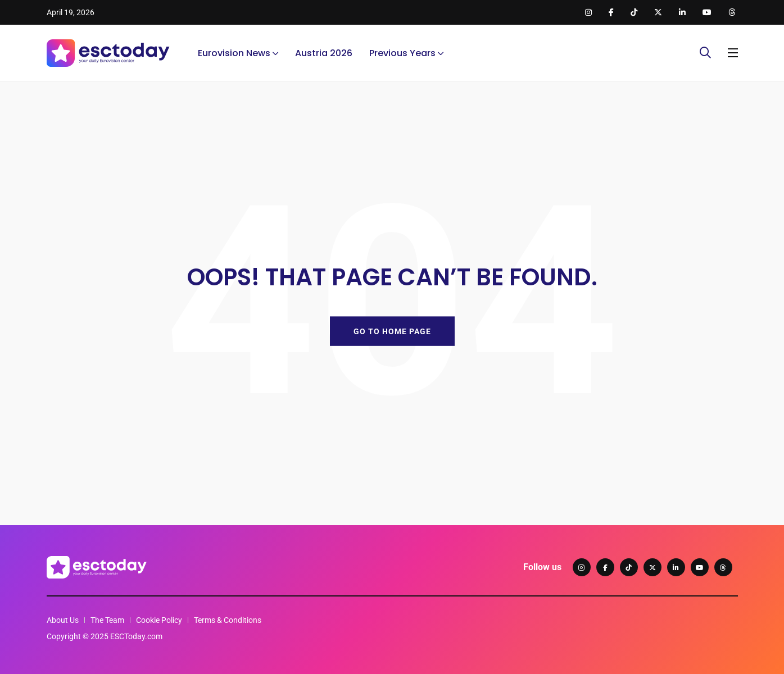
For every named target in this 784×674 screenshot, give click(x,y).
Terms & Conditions (228, 620)
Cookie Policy (159, 620)
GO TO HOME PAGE (392, 331)
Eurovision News (234, 53)
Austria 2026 (324, 53)
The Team (107, 620)
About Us (63, 620)
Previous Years (402, 53)
